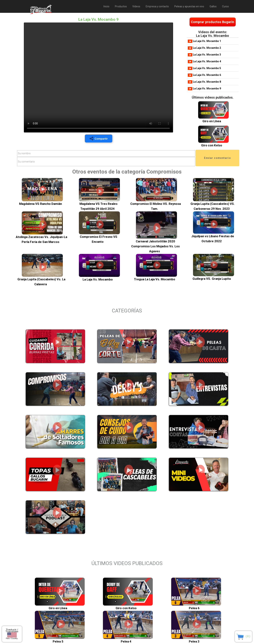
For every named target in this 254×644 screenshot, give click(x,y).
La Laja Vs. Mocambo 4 (204, 61)
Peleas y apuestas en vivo (189, 6)
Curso (225, 6)
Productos (121, 6)
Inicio (106, 6)
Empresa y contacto (157, 6)
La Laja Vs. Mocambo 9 (204, 88)
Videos (136, 6)
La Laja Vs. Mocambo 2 (204, 48)
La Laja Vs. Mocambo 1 (204, 41)
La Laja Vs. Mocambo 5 (204, 68)
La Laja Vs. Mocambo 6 (204, 75)
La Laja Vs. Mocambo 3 (204, 55)
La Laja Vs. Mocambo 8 (204, 82)
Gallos (213, 6)
